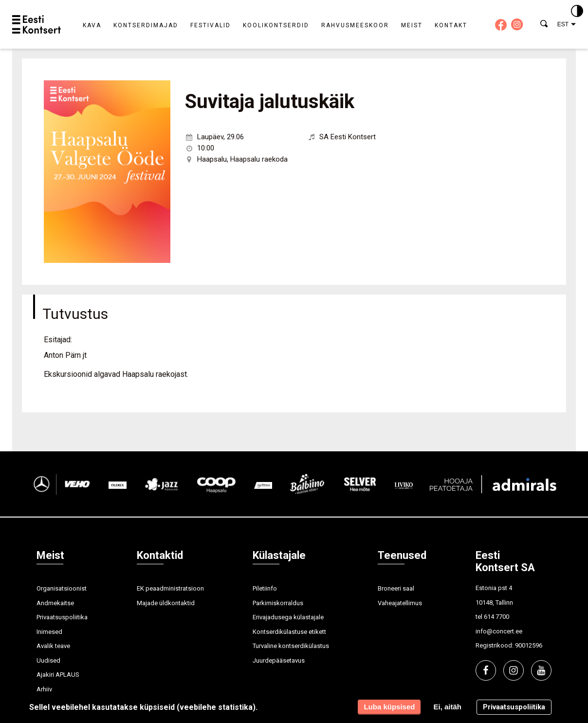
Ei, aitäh (447, 707)
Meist (412, 25)
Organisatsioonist (62, 588)
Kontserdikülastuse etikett (289, 632)
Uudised (48, 660)
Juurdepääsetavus (279, 660)
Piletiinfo (265, 588)
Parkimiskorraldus (278, 603)
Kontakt (451, 25)
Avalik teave (53, 646)
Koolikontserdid (276, 25)
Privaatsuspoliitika (62, 617)
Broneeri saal (396, 588)
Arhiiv (44, 689)
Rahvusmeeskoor (355, 25)
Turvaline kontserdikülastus (291, 646)
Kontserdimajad (146, 25)
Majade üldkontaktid (166, 603)
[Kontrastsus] (577, 12)
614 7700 (496, 617)
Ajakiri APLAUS (58, 675)
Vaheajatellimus (400, 603)
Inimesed (49, 632)
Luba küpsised (389, 707)
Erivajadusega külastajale (288, 617)
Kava (92, 25)
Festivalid (211, 25)
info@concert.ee (499, 631)
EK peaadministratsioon (170, 588)
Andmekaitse (55, 603)
